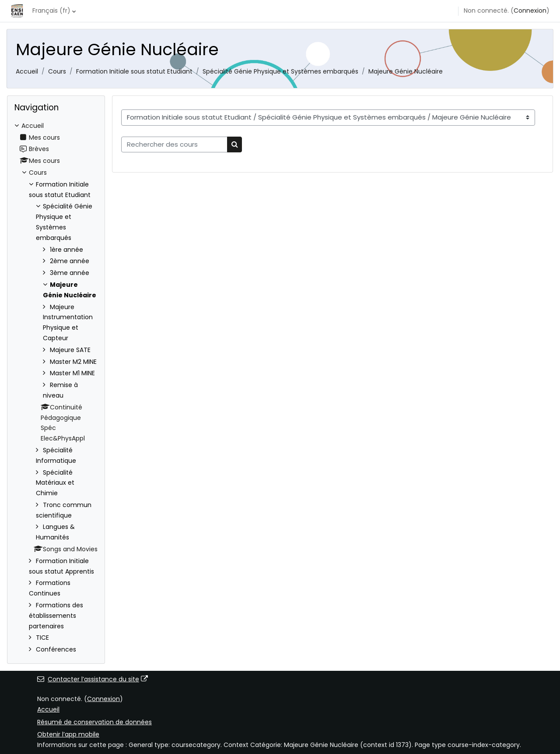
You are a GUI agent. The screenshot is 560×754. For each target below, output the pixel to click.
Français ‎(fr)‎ (51, 11)
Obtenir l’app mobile (68, 734)
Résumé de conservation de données (94, 722)
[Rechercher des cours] (174, 145)
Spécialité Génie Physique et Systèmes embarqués (280, 71)
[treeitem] (56, 388)
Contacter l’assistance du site (93, 679)
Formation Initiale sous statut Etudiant (134, 71)
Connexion (530, 11)
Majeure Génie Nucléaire (406, 71)
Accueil (27, 71)
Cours (57, 71)
